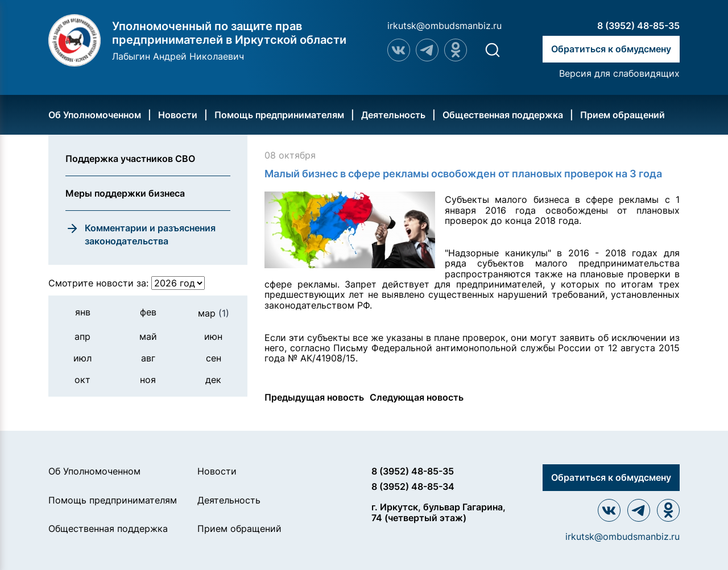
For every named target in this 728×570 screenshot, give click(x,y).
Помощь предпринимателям (279, 115)
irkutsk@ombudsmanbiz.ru (444, 26)
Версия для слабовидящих (619, 73)
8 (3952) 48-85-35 (638, 26)
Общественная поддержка (503, 115)
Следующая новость (417, 397)
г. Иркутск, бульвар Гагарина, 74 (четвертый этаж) (439, 512)
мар (214, 313)
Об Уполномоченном (95, 115)
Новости (178, 115)
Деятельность (393, 115)
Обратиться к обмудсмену (611, 49)
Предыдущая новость (314, 397)
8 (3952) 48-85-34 (413, 486)
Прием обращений (622, 115)
